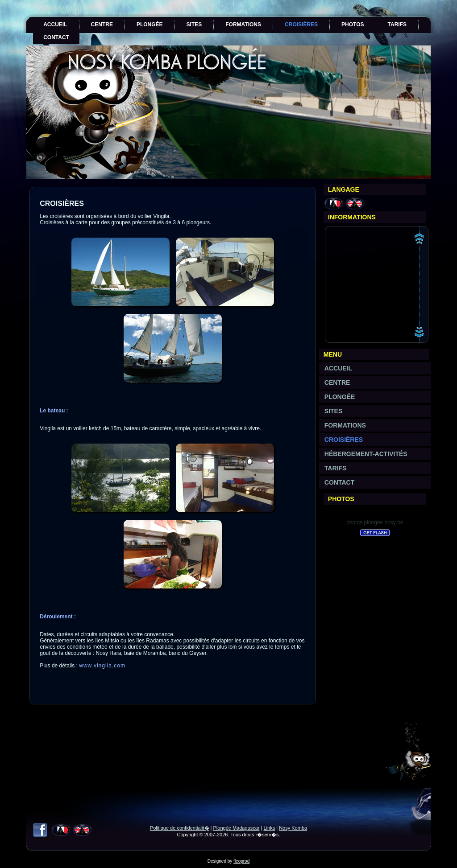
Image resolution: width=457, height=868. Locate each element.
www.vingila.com (102, 666)
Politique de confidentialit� (180, 828)
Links (269, 828)
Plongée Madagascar (237, 828)
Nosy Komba (293, 828)
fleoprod (241, 861)
